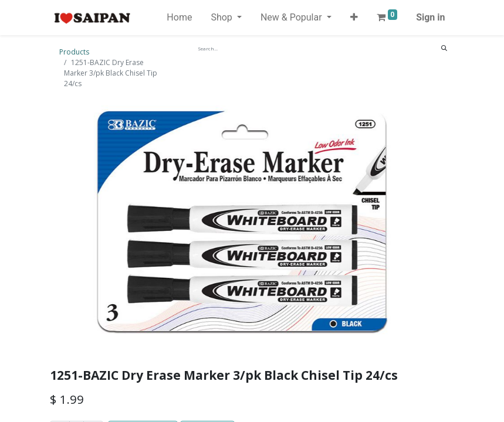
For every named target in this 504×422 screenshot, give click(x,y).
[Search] (444, 48)
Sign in (430, 17)
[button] (354, 18)
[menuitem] (179, 18)
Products (74, 52)
